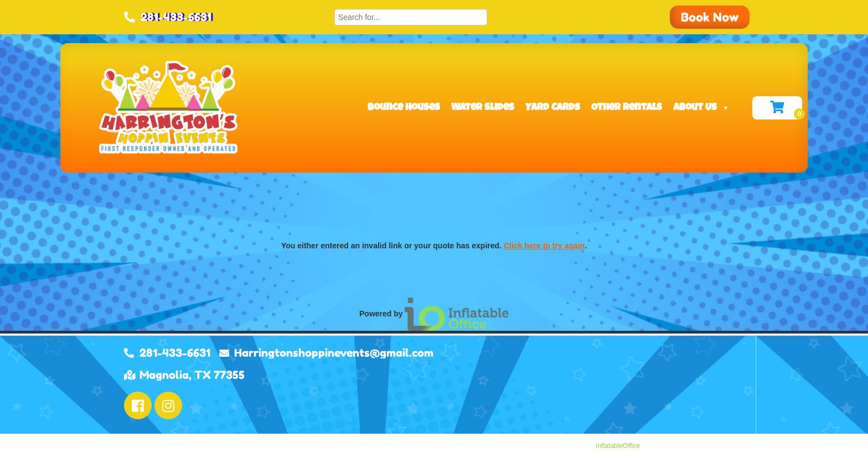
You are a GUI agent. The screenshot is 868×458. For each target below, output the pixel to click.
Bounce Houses (404, 108)
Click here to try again (544, 246)
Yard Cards (553, 108)
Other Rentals (627, 108)
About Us (702, 108)
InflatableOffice (618, 446)
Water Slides (483, 108)
